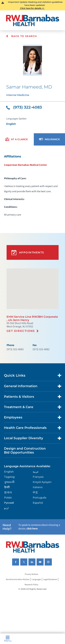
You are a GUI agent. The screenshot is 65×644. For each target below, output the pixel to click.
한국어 (8, 492)
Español (38, 503)
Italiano (38, 487)
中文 (35, 492)
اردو (6, 508)
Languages (36, 579)
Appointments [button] (28, 253)
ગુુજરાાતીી (9, 482)
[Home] (33, 20)
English (9, 472)
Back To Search (21, 36)
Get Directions (21, 331)
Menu (8, 639)
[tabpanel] (32, 185)
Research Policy (31, 585)
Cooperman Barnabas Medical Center (25, 165)
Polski (8, 498)
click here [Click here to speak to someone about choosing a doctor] (32, 529)
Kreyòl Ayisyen (42, 482)
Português (40, 498)
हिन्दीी (7, 487)
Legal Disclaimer (50, 579)
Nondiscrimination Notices (18, 579)
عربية (36, 472)
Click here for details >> (32, 8)
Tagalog (9, 477)
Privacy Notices (31, 574)
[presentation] (17, 139)
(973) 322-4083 (24, 107)
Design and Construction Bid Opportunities (25, 450)
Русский (9, 503)
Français (38, 477)
